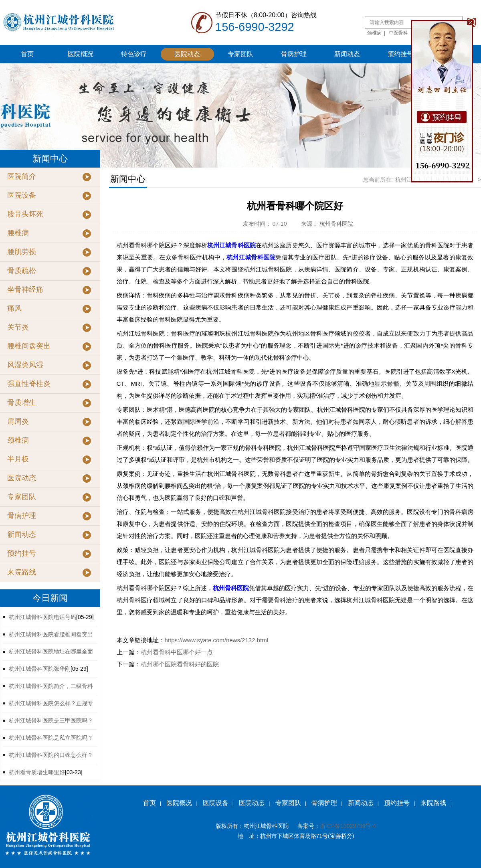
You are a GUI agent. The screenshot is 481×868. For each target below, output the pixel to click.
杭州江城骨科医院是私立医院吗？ (51, 738)
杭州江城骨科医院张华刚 (40, 669)
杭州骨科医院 (336, 224)
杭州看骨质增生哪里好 (37, 772)
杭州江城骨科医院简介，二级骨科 (51, 686)
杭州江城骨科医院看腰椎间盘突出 (51, 634)
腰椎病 (18, 233)
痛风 (14, 308)
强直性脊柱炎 (29, 384)
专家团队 (240, 54)
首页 (27, 54)
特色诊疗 (134, 54)
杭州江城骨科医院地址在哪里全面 (51, 652)
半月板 (18, 459)
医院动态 (187, 54)
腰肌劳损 (22, 252)
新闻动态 (347, 54)
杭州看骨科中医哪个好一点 (177, 652)
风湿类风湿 (25, 365)
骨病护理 (294, 54)
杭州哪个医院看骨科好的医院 (180, 664)
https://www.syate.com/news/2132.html (216, 640)
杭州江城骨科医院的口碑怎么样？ (51, 755)
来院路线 (22, 572)
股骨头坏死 (25, 214)
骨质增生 (22, 403)
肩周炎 (18, 421)
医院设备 (22, 195)
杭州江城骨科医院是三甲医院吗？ (51, 720)
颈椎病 (374, 33)
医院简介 (22, 176)
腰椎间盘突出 (29, 346)
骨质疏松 (22, 271)
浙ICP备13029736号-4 (348, 826)
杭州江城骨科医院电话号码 (42, 617)
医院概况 (81, 54)
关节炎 (18, 327)
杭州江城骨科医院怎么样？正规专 (51, 703)
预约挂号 (400, 54)
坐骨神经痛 (25, 289)
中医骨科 (398, 33)
